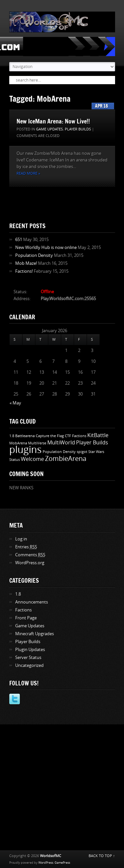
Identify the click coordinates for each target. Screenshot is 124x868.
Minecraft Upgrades (35, 634)
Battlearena (25, 436)
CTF (68, 436)
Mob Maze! (26, 263)
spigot (82, 452)
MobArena (18, 443)
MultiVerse (37, 443)
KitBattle (98, 435)
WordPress (46, 863)
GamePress (62, 863)
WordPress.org (30, 563)
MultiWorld (61, 443)
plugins (25, 450)
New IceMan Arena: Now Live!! (53, 121)
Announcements (32, 602)
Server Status (28, 658)
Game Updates (49, 129)
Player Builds (78, 129)
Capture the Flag (50, 436)
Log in (21, 539)
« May (15, 403)
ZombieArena (66, 459)
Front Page (26, 618)
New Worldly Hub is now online (46, 247)
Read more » (28, 174)
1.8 (12, 436)
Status (15, 460)
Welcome (32, 459)
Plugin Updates (30, 650)
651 (19, 240)
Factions (79, 436)
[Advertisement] (62, 786)
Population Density (34, 255)
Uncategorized (29, 665)
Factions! (24, 271)
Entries (26, 547)
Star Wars (96, 452)
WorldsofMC (51, 856)
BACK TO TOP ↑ (102, 856)
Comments (30, 555)
